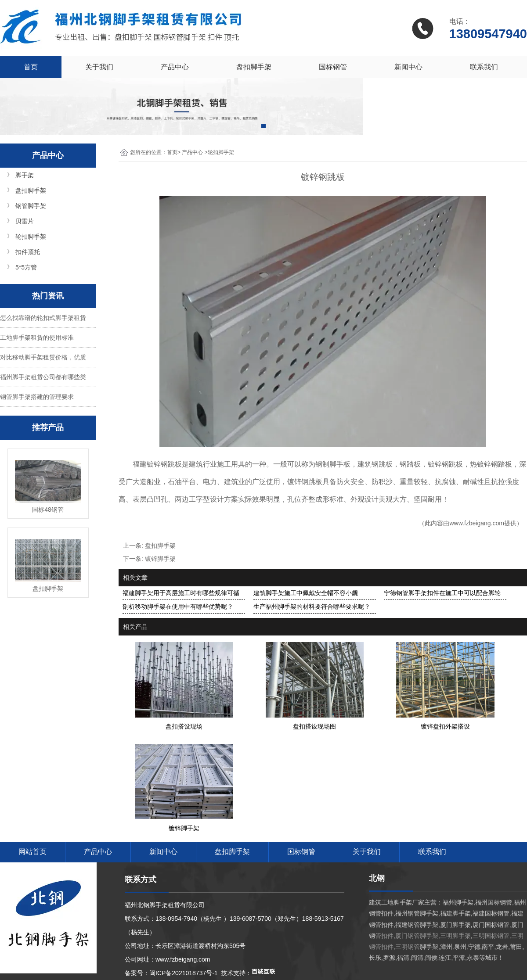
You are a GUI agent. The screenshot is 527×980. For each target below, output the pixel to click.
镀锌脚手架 (160, 559)
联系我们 (484, 67)
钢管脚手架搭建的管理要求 (37, 397)
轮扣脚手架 (31, 237)
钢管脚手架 (31, 206)
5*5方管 (26, 267)
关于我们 (99, 67)
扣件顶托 (28, 252)
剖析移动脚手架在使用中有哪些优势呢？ (178, 607)
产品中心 (175, 67)
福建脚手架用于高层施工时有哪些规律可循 (181, 593)
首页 (31, 67)
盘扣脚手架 (254, 67)
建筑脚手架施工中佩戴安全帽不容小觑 (306, 593)
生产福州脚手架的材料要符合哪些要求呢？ (312, 607)
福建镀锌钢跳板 (157, 464)
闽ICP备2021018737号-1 (184, 973)
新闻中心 (408, 67)
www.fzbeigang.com (477, 523)
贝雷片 (25, 221)
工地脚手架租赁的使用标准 (37, 337)
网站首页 (32, 852)
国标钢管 (333, 67)
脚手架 (25, 175)
